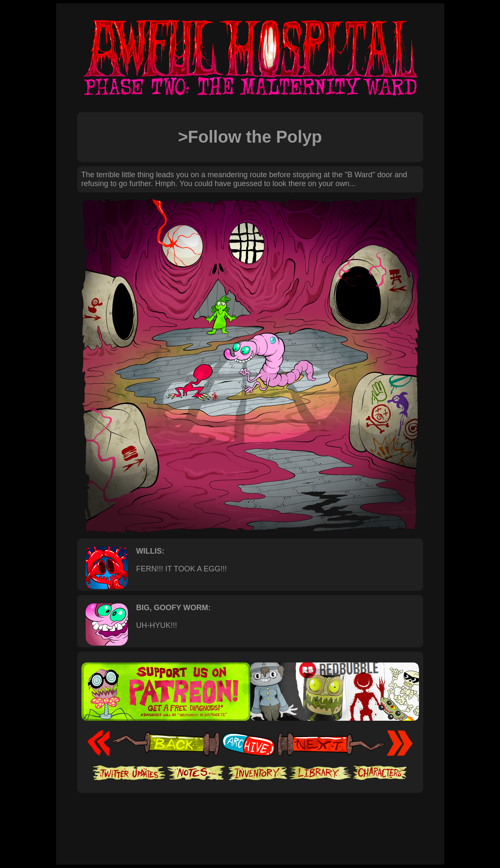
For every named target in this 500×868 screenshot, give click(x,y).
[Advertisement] (250, 819)
